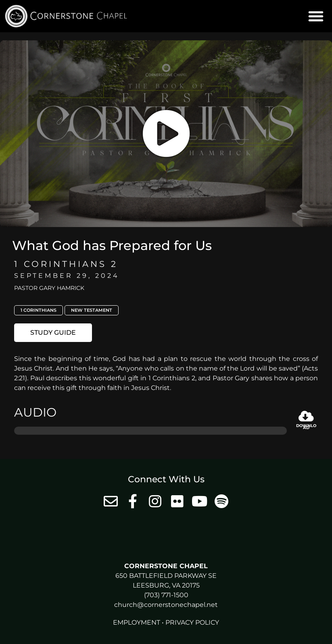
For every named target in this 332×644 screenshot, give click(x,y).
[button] (316, 16)
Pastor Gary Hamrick (49, 288)
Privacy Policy (192, 622)
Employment (137, 622)
